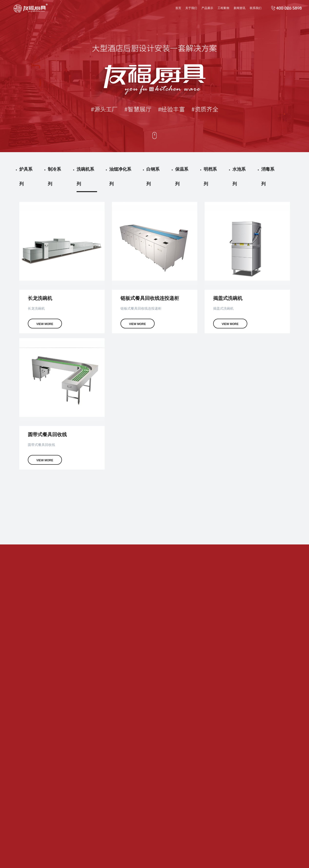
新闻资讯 (239, 8)
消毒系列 (268, 177)
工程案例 (223, 8)
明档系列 (210, 177)
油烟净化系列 (120, 177)
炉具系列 (26, 177)
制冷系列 (54, 177)
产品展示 (207, 8)
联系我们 (256, 8)
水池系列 (239, 177)
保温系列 (182, 177)
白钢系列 (153, 177)
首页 (178, 8)
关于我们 (191, 8)
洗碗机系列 (85, 177)
